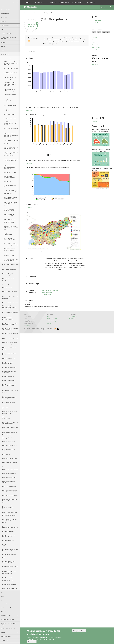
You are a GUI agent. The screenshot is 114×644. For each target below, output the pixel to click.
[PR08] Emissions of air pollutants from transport (10, 428)
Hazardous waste (47, 294)
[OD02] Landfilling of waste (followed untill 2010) (9, 536)
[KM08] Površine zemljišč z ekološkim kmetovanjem (10, 90)
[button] (111, 2)
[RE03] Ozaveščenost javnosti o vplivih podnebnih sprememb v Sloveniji (11, 142)
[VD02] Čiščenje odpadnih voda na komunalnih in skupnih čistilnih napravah (11, 192)
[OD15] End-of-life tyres (8, 577)
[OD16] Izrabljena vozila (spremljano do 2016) (9, 255)
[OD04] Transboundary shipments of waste (8, 363)
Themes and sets (6, 10)
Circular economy (7, 58)
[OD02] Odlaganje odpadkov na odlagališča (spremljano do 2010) (11, 204)
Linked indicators (97, 50)
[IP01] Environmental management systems (8, 318)
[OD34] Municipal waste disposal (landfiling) (10, 391)
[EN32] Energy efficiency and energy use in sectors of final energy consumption (9, 307)
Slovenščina (98, 20)
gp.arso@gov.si (27, 325)
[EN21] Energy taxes (7, 288)
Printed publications (51, 320)
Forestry (3, 50)
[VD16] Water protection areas (10, 495)
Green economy (5, 54)
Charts (94, 40)
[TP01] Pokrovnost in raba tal (10, 172)
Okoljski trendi (5, 14)
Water (3, 596)
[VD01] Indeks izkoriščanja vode (10, 186)
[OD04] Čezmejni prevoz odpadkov (9, 101)
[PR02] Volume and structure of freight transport (10, 418)
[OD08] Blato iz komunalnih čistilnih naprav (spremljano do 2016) (11, 228)
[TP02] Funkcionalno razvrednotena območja (9, 177)
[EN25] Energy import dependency (10, 302)
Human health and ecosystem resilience (8, 38)
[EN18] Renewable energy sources (9, 279)
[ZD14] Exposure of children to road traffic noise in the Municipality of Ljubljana (10, 507)
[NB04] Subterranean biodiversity (10, 339)
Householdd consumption (7, 620)
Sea (2, 600)
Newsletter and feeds (51, 322)
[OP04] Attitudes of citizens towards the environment (9, 403)
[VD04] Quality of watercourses (10, 588)
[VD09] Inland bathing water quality (9, 482)
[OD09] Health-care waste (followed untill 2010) (10, 234)
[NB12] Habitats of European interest (9, 354)
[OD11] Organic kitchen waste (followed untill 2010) (9, 572)
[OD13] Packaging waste (9, 114)
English (97, 22)
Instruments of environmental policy (8, 624)
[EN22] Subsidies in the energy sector (10, 292)
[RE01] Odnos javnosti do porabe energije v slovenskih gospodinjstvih (11, 135)
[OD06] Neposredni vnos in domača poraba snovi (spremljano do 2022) (10, 221)
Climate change (5, 26)
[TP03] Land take (6, 455)
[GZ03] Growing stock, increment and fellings (10, 313)
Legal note (49, 323)
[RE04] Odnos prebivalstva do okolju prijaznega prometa (11, 148)
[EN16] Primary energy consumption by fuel (8, 274)
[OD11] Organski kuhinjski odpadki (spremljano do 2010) (11, 244)
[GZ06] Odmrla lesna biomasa (11, 68)
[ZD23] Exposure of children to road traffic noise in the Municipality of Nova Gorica (10, 514)
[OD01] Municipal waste (8, 531)
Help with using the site (52, 318)
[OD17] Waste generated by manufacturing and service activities (10, 123)
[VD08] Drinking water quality (9, 477)
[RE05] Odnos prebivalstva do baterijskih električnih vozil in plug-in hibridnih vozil (11, 154)
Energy (3, 29)
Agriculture (4, 46)
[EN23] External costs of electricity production (10, 298)
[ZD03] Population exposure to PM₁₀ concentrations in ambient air (10, 501)
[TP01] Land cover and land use (10, 445)
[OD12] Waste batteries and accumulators (10, 110)
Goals (94, 42)
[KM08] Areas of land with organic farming (10, 334)
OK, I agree (76, 631)
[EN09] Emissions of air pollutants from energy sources (10, 265)
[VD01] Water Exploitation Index (10, 458)
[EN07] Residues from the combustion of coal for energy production (11, 63)
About (48, 317)
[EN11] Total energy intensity (9, 270)
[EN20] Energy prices (7, 284)
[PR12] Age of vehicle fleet (9, 438)
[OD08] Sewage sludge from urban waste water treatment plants (9, 556)
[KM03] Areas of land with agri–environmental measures (10, 324)
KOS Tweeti (95, 64)
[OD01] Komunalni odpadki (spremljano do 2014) (10, 198)
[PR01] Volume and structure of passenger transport (10, 412)
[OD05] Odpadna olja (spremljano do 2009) (9, 215)
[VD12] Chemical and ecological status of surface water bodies (10, 491)
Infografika (4, 18)
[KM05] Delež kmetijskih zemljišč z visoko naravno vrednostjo (10, 84)
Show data (29, 110)
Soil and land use (5, 612)
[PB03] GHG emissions (8, 408)
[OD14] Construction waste (10, 118)
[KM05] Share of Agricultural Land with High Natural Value (10, 329)
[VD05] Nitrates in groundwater (10, 466)
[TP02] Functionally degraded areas (9, 450)
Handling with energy (6, 33)
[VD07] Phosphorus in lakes (9, 474)
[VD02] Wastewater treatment (9, 462)
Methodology (96, 47)
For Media (4, 22)
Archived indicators (74, 318)
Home (3, 6)
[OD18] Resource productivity (9, 585)
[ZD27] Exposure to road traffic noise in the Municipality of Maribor (10, 521)
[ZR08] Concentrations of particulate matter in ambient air (10, 527)
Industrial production (6, 616)
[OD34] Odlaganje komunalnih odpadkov (11, 129)
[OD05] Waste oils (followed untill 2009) (10, 545)
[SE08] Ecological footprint (9, 442)
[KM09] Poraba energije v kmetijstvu (10, 95)
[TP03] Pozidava (7, 181)
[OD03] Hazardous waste (8, 540)
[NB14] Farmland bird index (9, 358)
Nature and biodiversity (7, 604)
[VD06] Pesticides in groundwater (10, 470)
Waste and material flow (7, 608)
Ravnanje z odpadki (47, 292)
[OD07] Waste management (10, 105)
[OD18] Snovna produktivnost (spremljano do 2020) (11, 260)
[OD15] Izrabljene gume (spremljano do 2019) (9, 249)
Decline (83, 631)
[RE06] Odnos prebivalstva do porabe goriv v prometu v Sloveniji (11, 160)
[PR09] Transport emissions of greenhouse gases (10, 433)
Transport (4, 43)
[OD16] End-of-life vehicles (9, 581)
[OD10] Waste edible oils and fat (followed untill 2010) (10, 239)
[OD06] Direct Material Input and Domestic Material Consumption (10, 550)
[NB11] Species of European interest (9, 348)
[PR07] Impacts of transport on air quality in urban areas (10, 423)
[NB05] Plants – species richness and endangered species (10, 343)
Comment (95, 45)
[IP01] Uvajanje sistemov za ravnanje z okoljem (10, 73)
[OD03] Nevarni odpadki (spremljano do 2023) (9, 210)
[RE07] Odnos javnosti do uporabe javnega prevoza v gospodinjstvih (10, 167)
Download (95, 122)
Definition (95, 37)
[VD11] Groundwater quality (9, 486)
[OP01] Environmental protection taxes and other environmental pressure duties (10, 397)
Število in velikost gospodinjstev (50, 290)
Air (2, 592)
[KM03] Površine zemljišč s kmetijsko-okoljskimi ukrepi (10, 78)
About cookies (32, 642)
